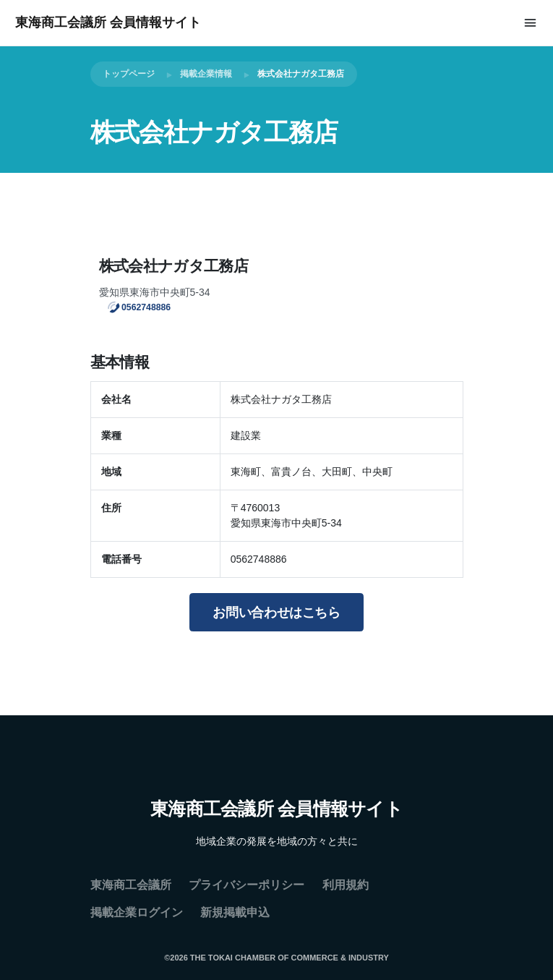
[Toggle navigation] (530, 23)
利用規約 (346, 885)
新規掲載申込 (235, 912)
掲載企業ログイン (137, 912)
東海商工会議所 (131, 885)
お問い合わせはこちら (276, 613)
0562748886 (146, 307)
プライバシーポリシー (247, 885)
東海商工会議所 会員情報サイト (108, 22)
